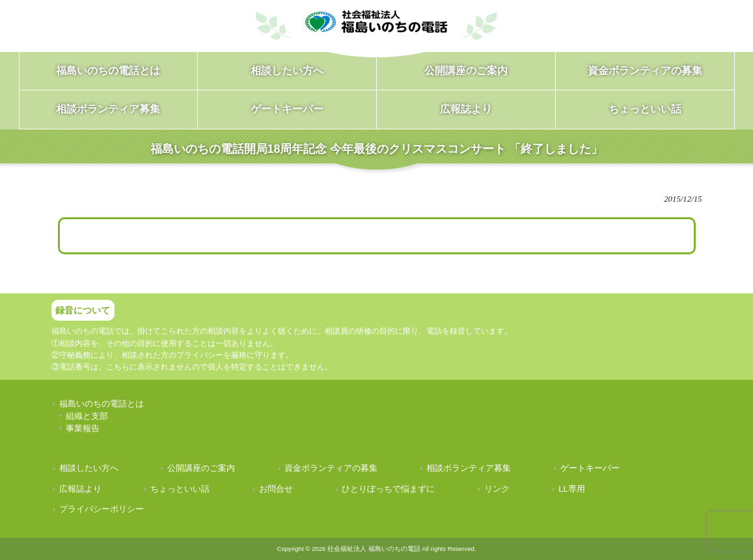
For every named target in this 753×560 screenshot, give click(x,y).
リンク (497, 489)
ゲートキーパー (590, 468)
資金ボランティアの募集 (331, 468)
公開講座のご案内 (201, 468)
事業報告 (83, 428)
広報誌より (80, 489)
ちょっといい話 (180, 489)
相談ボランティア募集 (469, 468)
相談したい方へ (89, 468)
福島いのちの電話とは (102, 404)
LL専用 (571, 489)
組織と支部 (87, 416)
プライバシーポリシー (102, 509)
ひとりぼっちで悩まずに (388, 489)
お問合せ (276, 489)
